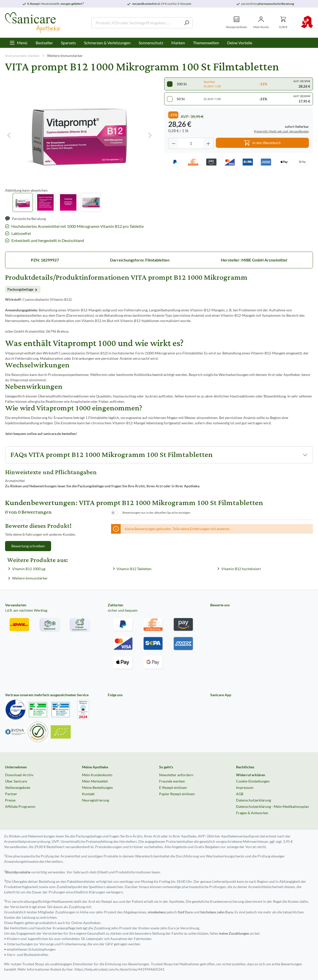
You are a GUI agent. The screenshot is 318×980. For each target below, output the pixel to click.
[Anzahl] (191, 143)
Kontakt (88, 794)
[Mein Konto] (261, 23)
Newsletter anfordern (176, 775)
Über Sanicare (16, 781)
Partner (11, 794)
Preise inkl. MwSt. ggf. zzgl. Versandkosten (281, 131)
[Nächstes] (150, 135)
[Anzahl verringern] (174, 143)
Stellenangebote (18, 787)
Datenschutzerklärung (253, 800)
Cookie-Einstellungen (253, 781)
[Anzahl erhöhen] (208, 143)
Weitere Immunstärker (30, 578)
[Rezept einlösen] (237, 23)
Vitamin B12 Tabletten (134, 568)
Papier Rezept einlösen (177, 794)
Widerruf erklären (251, 775)
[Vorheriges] (9, 135)
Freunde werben (172, 781)
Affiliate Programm (20, 806)
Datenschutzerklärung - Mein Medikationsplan (272, 806)
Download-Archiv (19, 775)
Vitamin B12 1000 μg (29, 568)
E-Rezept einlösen (173, 787)
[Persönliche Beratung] (25, 219)
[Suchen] (187, 23)
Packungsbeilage (23, 289)
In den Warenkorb (262, 142)
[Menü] (18, 43)
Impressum (245, 787)
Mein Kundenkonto (97, 775)
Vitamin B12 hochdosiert (241, 568)
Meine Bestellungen (97, 787)
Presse (10, 800)
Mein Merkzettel (95, 781)
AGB (240, 794)
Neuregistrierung (96, 800)
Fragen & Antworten (252, 813)
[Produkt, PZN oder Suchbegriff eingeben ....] (136, 23)
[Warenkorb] (283, 23)
